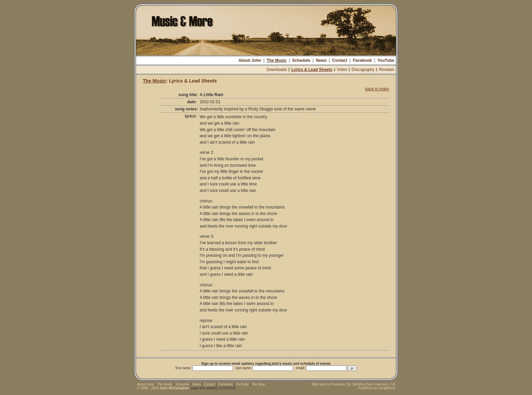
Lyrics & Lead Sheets (312, 70)
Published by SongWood (376, 388)
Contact (340, 60)
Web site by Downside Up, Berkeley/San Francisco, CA (353, 384)
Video (342, 70)
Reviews (387, 70)
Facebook (362, 60)
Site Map (258, 384)
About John (250, 60)
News (321, 60)
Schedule (301, 60)
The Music (277, 60)
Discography (363, 70)
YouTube (386, 60)
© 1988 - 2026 (163, 388)
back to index (377, 89)
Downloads (277, 70)
